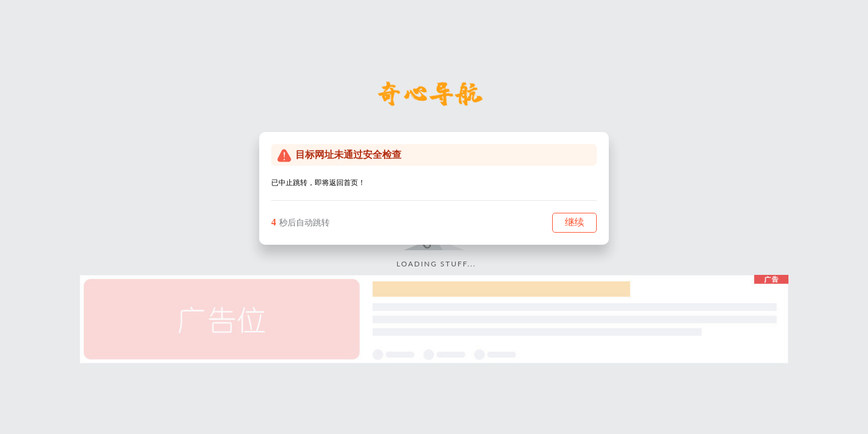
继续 (574, 222)
